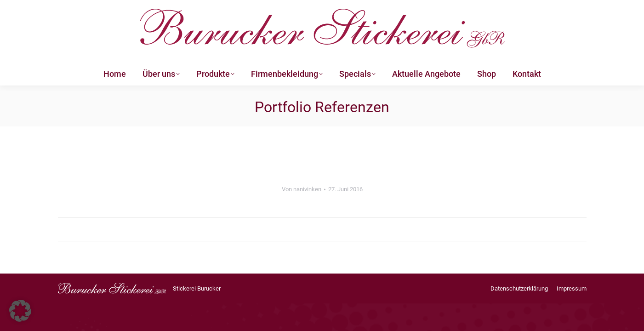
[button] (20, 311)
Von (302, 189)
